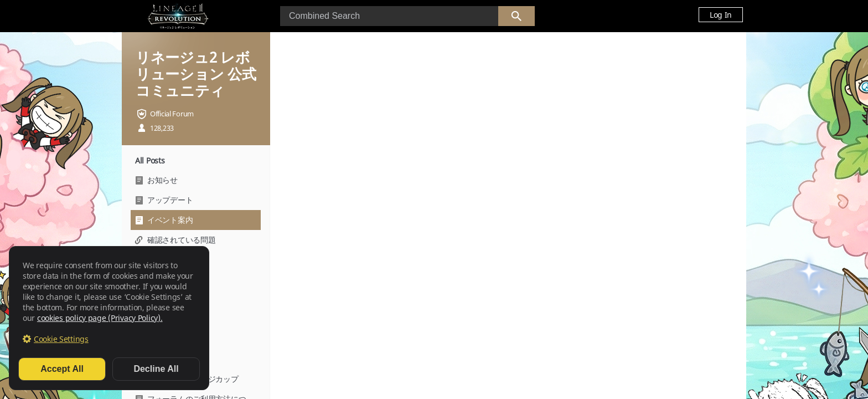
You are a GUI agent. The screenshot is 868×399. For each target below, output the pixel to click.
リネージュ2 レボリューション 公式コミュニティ (196, 74)
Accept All (62, 369)
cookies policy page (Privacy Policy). (100, 318)
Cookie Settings (61, 339)
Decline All (156, 369)
